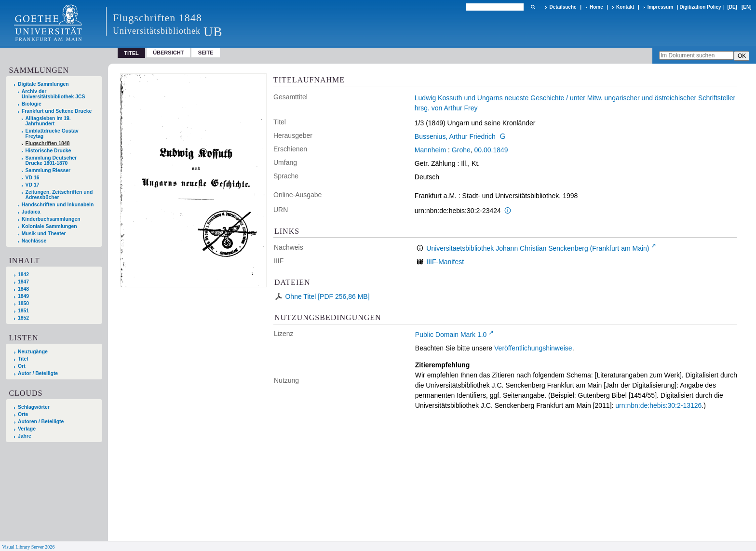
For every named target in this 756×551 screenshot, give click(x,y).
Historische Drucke (48, 151)
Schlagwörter (34, 407)
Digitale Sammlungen (43, 84)
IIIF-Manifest (445, 262)
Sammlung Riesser (48, 170)
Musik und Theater (44, 234)
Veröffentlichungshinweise (533, 348)
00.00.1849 (491, 150)
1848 (23, 289)
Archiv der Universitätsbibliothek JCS (54, 94)
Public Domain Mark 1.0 (451, 335)
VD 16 (33, 178)
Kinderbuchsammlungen (51, 219)
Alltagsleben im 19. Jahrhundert (48, 121)
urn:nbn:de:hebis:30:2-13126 (658, 405)
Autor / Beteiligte (38, 373)
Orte (23, 414)
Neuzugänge (33, 352)
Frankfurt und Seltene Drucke (57, 111)
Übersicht (168, 53)
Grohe (461, 150)
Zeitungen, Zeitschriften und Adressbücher (59, 195)
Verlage (27, 429)
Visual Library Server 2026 (28, 547)
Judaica (31, 212)
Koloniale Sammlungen (49, 226)
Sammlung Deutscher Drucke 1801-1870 (51, 161)
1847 (23, 282)
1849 (23, 296)
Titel (23, 359)
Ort (22, 366)
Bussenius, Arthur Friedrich (455, 136)
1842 (23, 275)
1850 (23, 303)
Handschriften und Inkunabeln (58, 205)
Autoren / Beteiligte (41, 422)
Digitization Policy (700, 7)
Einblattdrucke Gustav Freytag (52, 134)
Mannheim (430, 150)
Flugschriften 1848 (48, 143)
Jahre (25, 436)
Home (596, 7)
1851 (23, 311)
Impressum (660, 7)
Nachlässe (34, 241)
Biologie (32, 104)
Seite (206, 53)
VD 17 (33, 185)
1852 (23, 318)
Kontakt (625, 7)
